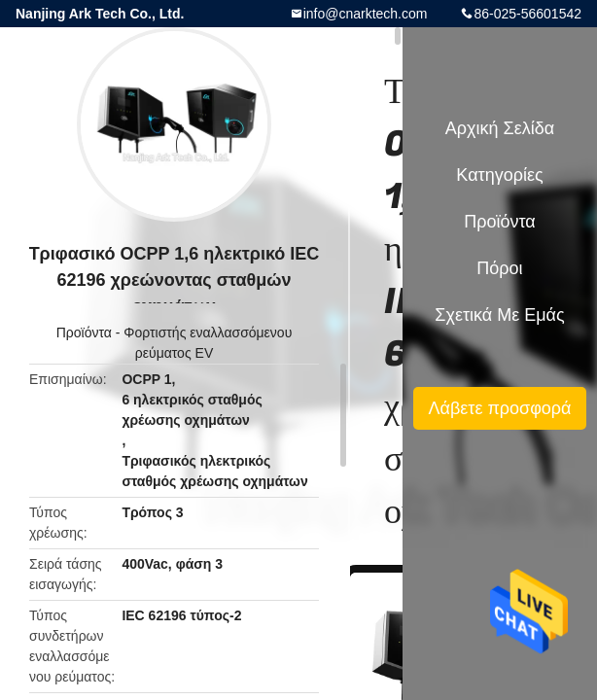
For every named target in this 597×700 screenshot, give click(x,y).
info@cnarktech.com (366, 14)
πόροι (499, 268)
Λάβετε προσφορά (499, 408)
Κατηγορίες (499, 175)
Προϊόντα (84, 332)
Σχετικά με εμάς (499, 315)
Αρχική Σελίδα (500, 128)
